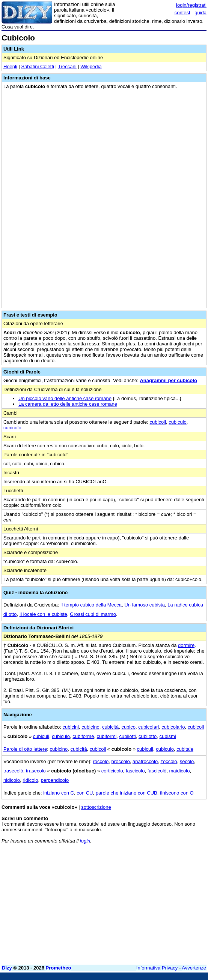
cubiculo (178, 422)
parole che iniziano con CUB (127, 793)
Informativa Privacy (157, 968)
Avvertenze (194, 968)
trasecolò (13, 771)
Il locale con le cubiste (43, 614)
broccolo (121, 761)
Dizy (7, 968)
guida (200, 13)
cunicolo (12, 428)
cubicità (110, 727)
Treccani (67, 66)
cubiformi (107, 736)
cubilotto (148, 736)
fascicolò (157, 771)
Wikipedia (91, 66)
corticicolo (112, 771)
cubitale (185, 749)
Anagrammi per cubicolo (168, 380)
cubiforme (83, 736)
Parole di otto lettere (25, 749)
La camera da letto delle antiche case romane (68, 404)
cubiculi (41, 736)
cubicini (71, 727)
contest (182, 13)
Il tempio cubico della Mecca (91, 605)
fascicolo (135, 771)
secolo (187, 761)
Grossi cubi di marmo (93, 614)
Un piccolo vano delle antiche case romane (65, 398)
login (85, 841)
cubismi (168, 736)
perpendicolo (55, 780)
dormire (186, 645)
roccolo (101, 761)
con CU (85, 793)
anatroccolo (145, 761)
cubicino (90, 727)
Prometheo (59, 968)
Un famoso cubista (145, 605)
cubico (128, 727)
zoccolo (169, 761)
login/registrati (191, 5)
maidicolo (180, 771)
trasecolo (36, 771)
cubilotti (128, 736)
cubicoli (158, 422)
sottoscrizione (96, 807)
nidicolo (12, 780)
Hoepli (10, 66)
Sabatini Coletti (37, 66)
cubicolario (173, 727)
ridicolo (30, 780)
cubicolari (148, 727)
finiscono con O (177, 793)
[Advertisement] (104, 907)
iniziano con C (59, 793)
